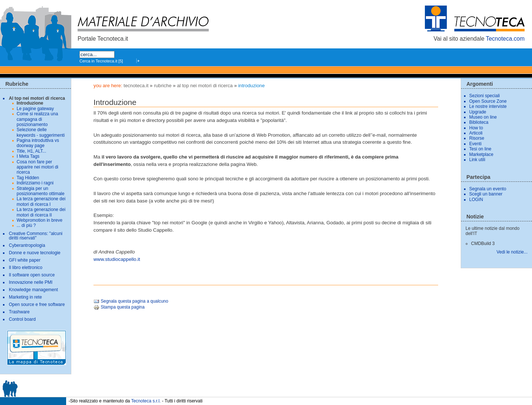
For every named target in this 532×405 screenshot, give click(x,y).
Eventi (475, 144)
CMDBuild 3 (483, 244)
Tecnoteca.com (505, 39)
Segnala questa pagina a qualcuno (131, 301)
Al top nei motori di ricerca (205, 86)
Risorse (477, 138)
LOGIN (476, 200)
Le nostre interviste (488, 106)
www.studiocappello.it (117, 259)
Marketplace (481, 154)
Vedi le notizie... (512, 252)
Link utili (477, 160)
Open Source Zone (488, 101)
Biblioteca (479, 122)
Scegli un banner (486, 194)
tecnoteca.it (136, 86)
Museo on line (483, 117)
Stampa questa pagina (119, 307)
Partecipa (478, 177)
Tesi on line (480, 149)
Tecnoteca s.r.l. (146, 401)
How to (476, 128)
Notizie (475, 217)
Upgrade (478, 112)
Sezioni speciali (485, 96)
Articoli (476, 133)
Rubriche (163, 86)
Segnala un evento (488, 189)
